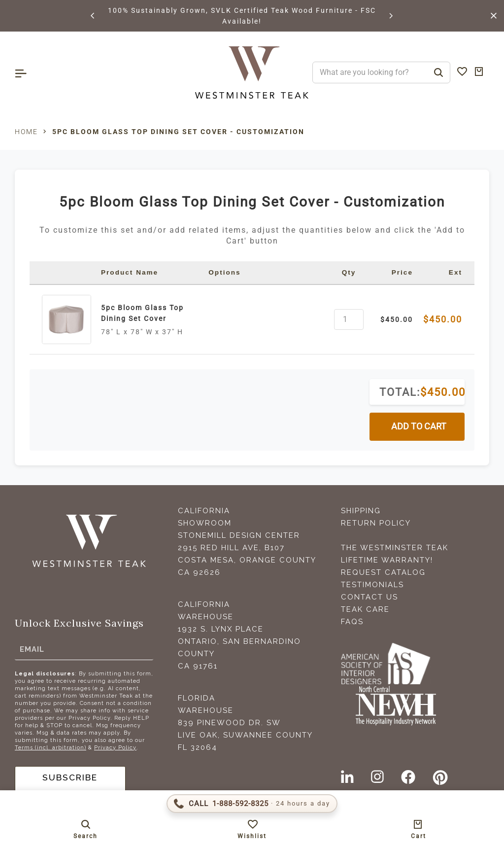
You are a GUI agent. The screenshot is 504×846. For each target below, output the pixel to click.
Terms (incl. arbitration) (50, 748)
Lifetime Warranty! (387, 560)
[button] (93, 16)
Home (26, 132)
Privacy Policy (115, 748)
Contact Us (370, 597)
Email (32, 649)
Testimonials (372, 585)
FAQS (352, 622)
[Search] (438, 72)
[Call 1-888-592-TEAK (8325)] (252, 804)
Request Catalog (383, 572)
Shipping (361, 511)
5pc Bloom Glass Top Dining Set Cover (142, 313)
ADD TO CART (419, 426)
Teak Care (365, 609)
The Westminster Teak (395, 548)
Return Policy (376, 523)
